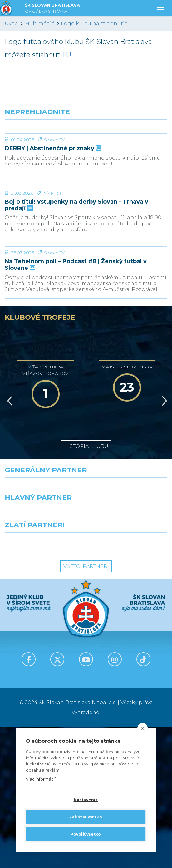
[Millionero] (129, 657)
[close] (143, 728)
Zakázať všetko (86, 817)
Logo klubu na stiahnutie (94, 24)
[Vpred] (163, 541)
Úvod (11, 24)
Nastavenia (86, 800)
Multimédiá (39, 24)
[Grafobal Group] (129, 684)
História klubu (86, 587)
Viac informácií (41, 779)
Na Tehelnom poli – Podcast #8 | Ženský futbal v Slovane (76, 405)
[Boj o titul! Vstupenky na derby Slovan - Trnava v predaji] (86, 257)
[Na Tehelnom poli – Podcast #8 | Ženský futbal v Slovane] (86, 364)
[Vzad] (9, 541)
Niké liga (52, 287)
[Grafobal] (43, 657)
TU (67, 55)
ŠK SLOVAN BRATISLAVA (52, 9)
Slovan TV (54, 186)
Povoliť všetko (86, 834)
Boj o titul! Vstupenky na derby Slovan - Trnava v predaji (76, 299)
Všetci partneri (86, 707)
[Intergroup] (43, 684)
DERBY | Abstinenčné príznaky (52, 195)
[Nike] (86, 629)
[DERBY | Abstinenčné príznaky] (86, 157)
